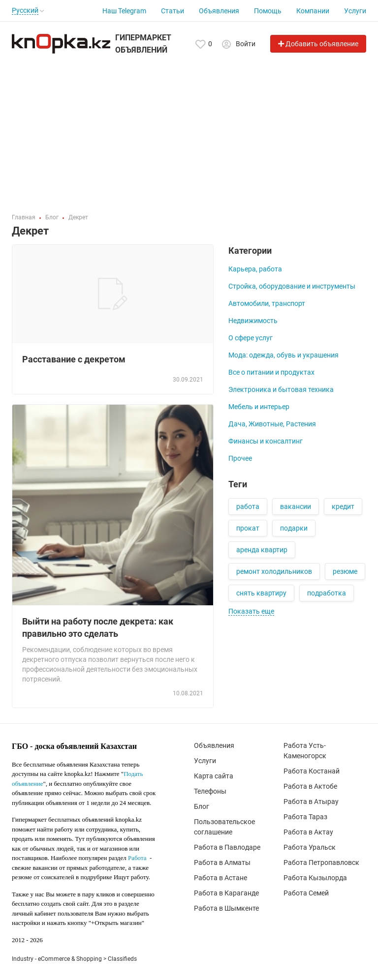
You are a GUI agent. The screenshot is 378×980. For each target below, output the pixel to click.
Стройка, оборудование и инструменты (292, 286)
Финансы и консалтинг (266, 441)
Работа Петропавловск (321, 862)
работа (248, 506)
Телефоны (210, 791)
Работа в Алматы (222, 862)
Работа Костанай (312, 771)
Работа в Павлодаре (227, 847)
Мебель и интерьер (259, 407)
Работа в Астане (220, 878)
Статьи (173, 11)
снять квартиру (261, 593)
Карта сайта (214, 776)
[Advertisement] (189, 130)
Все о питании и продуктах (271, 372)
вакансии (296, 506)
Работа (137, 858)
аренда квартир (262, 550)
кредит (343, 506)
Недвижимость (253, 321)
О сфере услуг (251, 338)
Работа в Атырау (311, 802)
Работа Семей (306, 893)
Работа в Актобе (310, 786)
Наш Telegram (124, 11)
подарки (294, 528)
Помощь (268, 11)
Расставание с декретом (74, 359)
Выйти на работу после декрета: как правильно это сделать (98, 627)
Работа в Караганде (226, 893)
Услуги (355, 11)
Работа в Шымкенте (226, 908)
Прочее (240, 458)
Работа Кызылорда (315, 878)
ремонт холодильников (274, 571)
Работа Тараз (305, 817)
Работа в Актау (308, 832)
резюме (345, 571)
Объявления (219, 11)
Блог (202, 806)
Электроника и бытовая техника (281, 389)
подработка (327, 593)
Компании (313, 11)
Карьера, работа (255, 269)
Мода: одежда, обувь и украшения (283, 355)
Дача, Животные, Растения (272, 424)
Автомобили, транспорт (267, 303)
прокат (248, 528)
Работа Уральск (310, 847)
